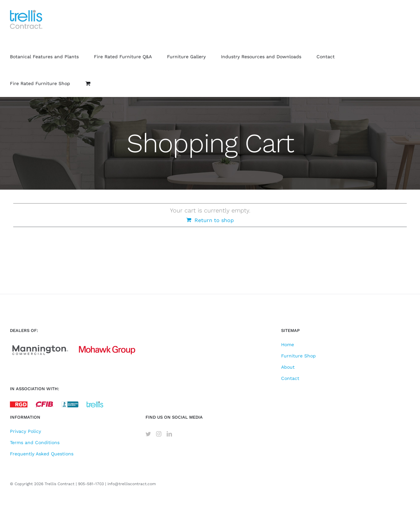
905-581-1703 (91, 484)
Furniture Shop (298, 356)
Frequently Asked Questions (42, 454)
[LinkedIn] (169, 434)
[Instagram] (159, 434)
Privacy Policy (25, 431)
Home (288, 345)
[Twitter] (148, 434)
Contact (290, 378)
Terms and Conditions (35, 442)
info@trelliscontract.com (132, 484)
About (288, 367)
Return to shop (214, 220)
